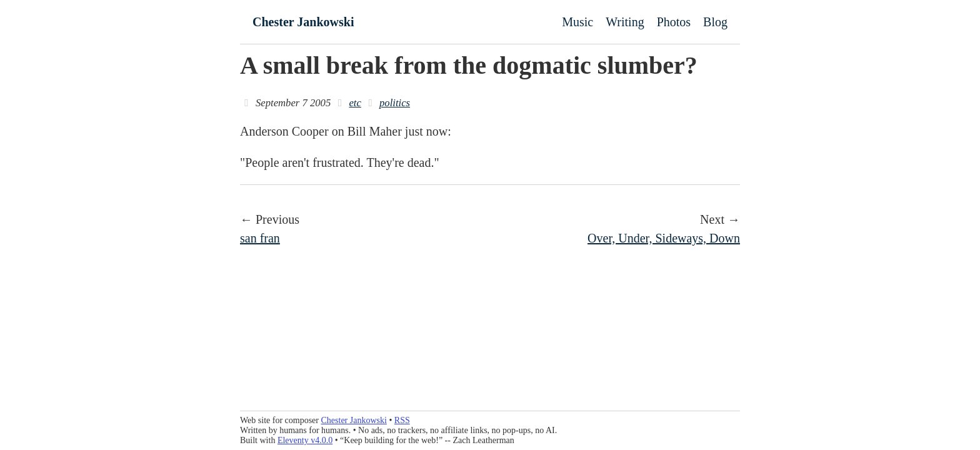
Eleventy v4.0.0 (305, 440)
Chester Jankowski (303, 22)
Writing (625, 22)
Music (577, 22)
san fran (260, 238)
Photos (674, 22)
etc (355, 103)
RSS (402, 420)
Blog (715, 22)
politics (395, 103)
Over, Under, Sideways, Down (664, 238)
